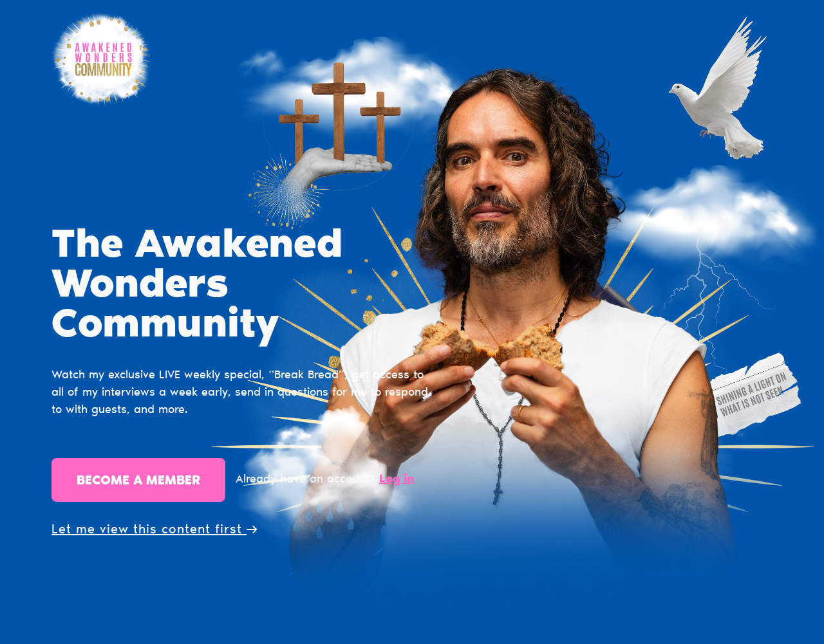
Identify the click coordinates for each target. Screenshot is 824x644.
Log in (397, 480)
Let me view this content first (154, 530)
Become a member (138, 481)
